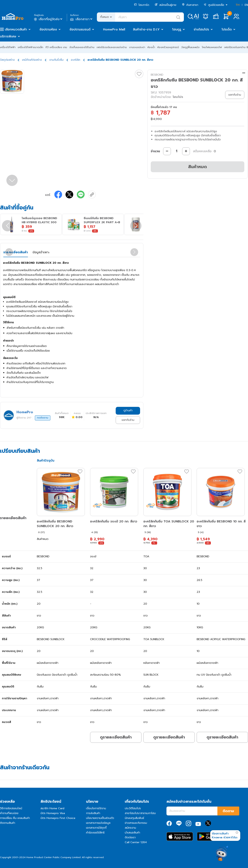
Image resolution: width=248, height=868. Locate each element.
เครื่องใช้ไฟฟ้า (8, 47)
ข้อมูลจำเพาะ (41, 252)
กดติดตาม (43, 418)
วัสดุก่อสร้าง (7, 60)
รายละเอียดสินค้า (16, 252)
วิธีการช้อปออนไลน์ (11, 808)
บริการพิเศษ (8, 36)
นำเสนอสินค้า (132, 833)
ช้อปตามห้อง (48, 29)
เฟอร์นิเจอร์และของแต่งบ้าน (112, 47)
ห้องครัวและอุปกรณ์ (168, 47)
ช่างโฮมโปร (201, 29)
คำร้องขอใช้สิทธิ (95, 833)
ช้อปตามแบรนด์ (80, 29)
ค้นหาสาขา (190, 5)
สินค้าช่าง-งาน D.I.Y (146, 29)
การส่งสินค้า (93, 813)
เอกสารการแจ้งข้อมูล (98, 823)
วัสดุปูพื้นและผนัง (190, 47)
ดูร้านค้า (128, 410)
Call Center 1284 (136, 842)
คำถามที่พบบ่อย (9, 813)
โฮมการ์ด (142, 5)
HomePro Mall (114, 29)
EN (246, 5)
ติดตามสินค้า (8, 823)
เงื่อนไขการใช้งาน (96, 808)
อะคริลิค (76, 60)
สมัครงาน (130, 828)
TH (238, 5)
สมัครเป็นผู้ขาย (166, 5)
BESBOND (157, 75)
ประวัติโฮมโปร (133, 808)
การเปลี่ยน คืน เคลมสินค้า (15, 818)
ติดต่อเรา (130, 837)
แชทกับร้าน (128, 420)
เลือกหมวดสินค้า (16, 29)
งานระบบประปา (137, 47)
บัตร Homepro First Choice (58, 818)
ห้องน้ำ (151, 47)
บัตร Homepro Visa (53, 813)
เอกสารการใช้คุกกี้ (96, 828)
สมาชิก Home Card (52, 808)
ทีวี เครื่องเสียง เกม (56, 47)
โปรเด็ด (227, 29)
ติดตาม (228, 811)
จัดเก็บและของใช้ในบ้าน (82, 47)
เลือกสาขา (82, 19)
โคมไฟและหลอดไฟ (212, 47)
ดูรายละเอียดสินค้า (116, 737)
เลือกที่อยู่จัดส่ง (49, 19)
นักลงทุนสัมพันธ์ (134, 818)
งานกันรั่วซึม (56, 60)
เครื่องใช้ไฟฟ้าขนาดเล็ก (31, 47)
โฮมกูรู (177, 29)
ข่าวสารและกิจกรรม (136, 823)
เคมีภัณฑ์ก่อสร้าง (32, 60)
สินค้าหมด (198, 167)
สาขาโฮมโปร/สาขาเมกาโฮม (140, 813)
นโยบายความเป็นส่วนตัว (100, 818)
